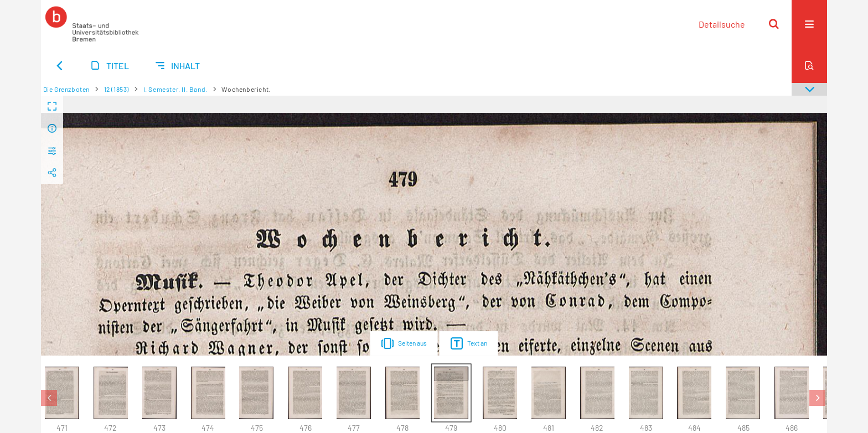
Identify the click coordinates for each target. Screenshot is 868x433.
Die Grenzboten (66, 89)
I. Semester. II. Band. (175, 89)
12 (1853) (117, 89)
